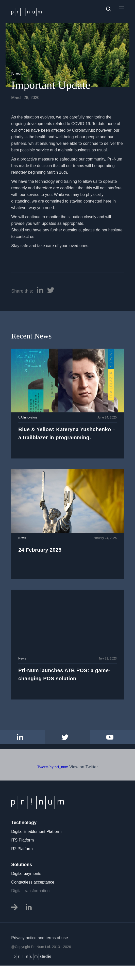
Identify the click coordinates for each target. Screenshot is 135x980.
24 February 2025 (40, 550)
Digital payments (26, 874)
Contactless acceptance (33, 882)
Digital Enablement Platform (36, 832)
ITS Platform (22, 840)
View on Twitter (84, 783)
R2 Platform (22, 849)
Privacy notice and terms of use (39, 954)
